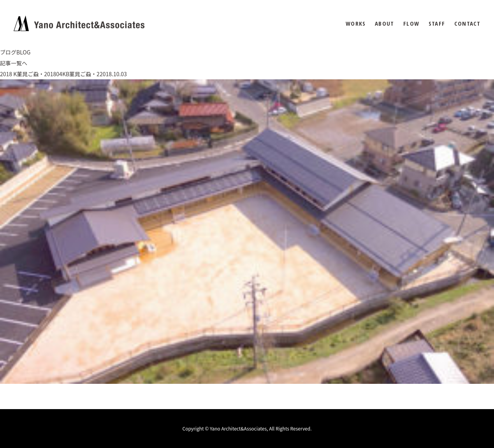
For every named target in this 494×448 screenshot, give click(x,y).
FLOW (411, 24)
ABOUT (384, 24)
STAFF (437, 24)
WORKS (356, 24)
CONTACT (467, 24)
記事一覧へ (14, 63)
